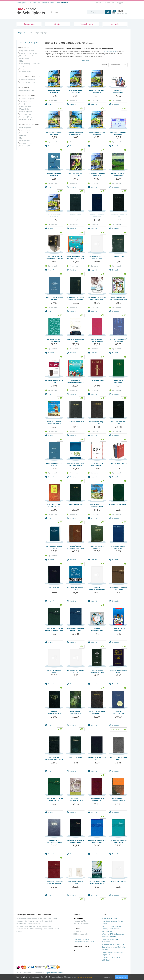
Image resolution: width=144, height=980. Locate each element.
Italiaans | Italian (26, 106)
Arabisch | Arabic (26, 128)
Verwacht (115, 24)
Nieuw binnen (86, 24)
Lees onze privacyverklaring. (84, 977)
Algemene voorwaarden (54, 973)
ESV (22, 61)
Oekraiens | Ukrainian (27, 146)
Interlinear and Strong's (28, 82)
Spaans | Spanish (26, 112)
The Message (25, 58)
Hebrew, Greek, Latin (27, 80)
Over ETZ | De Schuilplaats (111, 926)
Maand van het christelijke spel (113, 921)
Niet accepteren (108, 977)
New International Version (29, 56)
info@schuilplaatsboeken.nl (84, 942)
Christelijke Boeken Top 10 (111, 957)
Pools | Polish (25, 109)
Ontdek (58, 24)
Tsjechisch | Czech (26, 119)
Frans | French (25, 104)
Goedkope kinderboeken (111, 929)
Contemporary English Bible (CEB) (30, 65)
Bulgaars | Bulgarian (27, 99)
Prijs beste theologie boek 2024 (113, 944)
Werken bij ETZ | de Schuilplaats (113, 934)
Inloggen (120, 3)
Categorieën (29, 24)
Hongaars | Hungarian (28, 117)
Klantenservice (108, 3)
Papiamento (24, 133)
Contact (97, 3)
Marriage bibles (25, 71)
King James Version (27, 51)
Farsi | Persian (25, 130)
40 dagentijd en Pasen (110, 918)
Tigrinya (23, 138)
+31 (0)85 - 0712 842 (82, 939)
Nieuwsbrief (106, 942)
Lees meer (86, 60)
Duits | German (25, 101)
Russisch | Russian (26, 143)
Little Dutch (106, 960)
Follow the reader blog (110, 939)
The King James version (109, 51)
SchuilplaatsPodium (109, 937)
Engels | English (26, 114)
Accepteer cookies (121, 977)
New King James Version (29, 53)
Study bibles (24, 69)
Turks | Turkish (25, 141)
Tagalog (23, 135)
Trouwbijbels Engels (27, 90)
